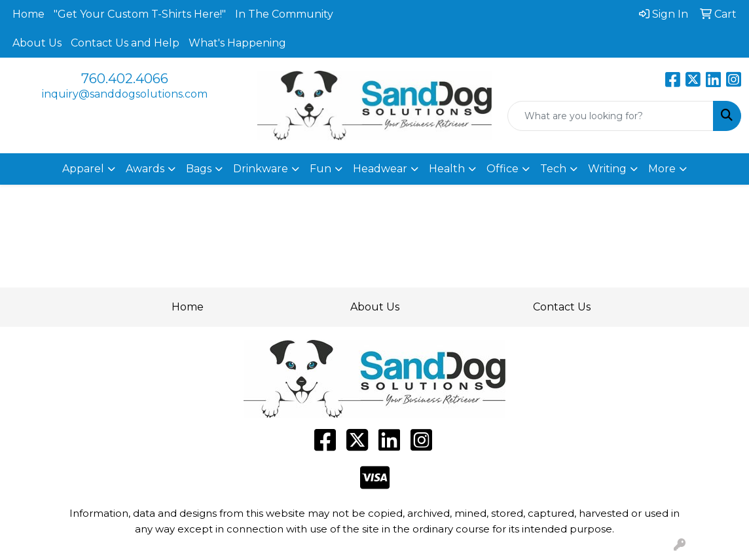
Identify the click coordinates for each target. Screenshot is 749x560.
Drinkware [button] (261, 169)
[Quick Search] (611, 116)
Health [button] (447, 169)
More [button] (662, 169)
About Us (37, 43)
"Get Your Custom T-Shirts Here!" (140, 14)
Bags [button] (199, 169)
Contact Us (562, 307)
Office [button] (502, 169)
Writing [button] (607, 169)
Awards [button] (145, 169)
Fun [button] (320, 169)
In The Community (284, 14)
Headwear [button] (380, 169)
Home (28, 14)
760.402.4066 (125, 79)
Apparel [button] (83, 169)
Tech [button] (553, 169)
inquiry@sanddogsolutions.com (125, 94)
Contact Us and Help (125, 43)
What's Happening (237, 43)
